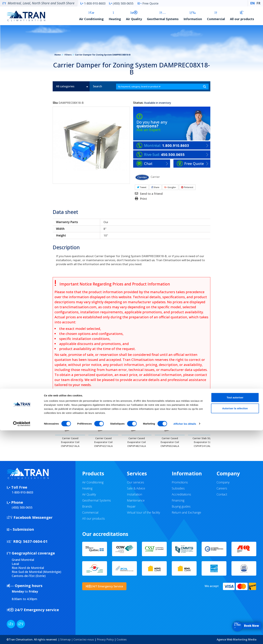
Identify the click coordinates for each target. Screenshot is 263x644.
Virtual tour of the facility (143, 512)
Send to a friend (151, 194)
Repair (131, 506)
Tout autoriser (235, 611)
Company (223, 482)
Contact (222, 494)
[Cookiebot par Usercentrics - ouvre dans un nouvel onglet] (22, 637)
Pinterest (187, 187)
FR (258, 3)
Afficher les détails (185, 637)
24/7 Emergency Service (104, 586)
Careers (222, 488)
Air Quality (134, 16)
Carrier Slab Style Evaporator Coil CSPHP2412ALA (203, 442)
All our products (242, 16)
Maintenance (136, 500)
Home (58, 55)
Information (193, 16)
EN (253, 3)
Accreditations (181, 494)
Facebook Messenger (30, 517)
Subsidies (178, 488)
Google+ (170, 187)
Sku (55, 103)
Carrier (155, 177)
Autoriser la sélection (235, 622)
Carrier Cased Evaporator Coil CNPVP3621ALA (70, 442)
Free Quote (148, 3)
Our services (136, 482)
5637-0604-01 (27, 541)
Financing (178, 500)
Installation (135, 494)
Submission (20, 529)
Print (143, 199)
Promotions (180, 482)
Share (155, 187)
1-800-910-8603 (93, 3)
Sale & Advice (136, 488)
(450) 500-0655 (121, 3)
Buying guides (181, 506)
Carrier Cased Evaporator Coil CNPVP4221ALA (103, 442)
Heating (115, 16)
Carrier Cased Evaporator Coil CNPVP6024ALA (170, 442)
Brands (87, 506)
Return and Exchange (186, 512)
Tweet (142, 187)
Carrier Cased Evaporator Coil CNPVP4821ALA (137, 442)
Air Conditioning (91, 16)
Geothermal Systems (163, 16)
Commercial (216, 16)
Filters (68, 55)
